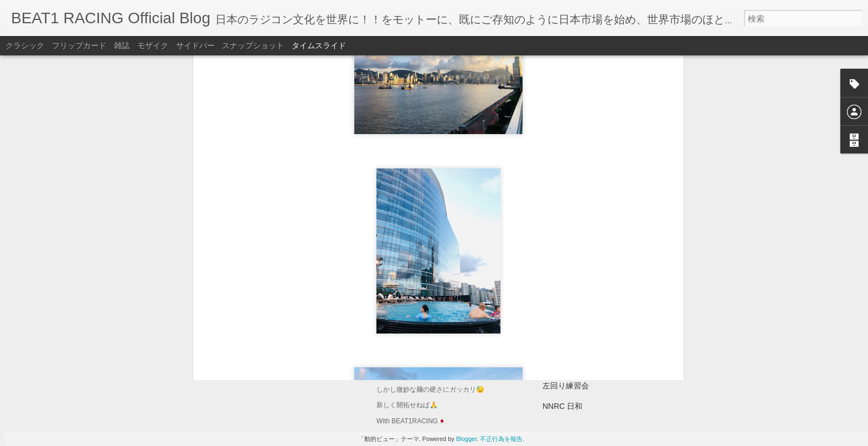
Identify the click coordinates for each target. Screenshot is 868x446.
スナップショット (253, 45)
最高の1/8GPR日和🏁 (580, 304)
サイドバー (195, 45)
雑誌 (122, 45)
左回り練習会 (566, 386)
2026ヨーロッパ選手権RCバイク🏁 (604, 345)
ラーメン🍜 (402, 345)
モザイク (153, 45)
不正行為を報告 (501, 439)
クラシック (25, 45)
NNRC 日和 (562, 406)
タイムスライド (319, 45)
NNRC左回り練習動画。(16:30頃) (601, 365)
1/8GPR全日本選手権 (580, 324)
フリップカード (79, 45)
